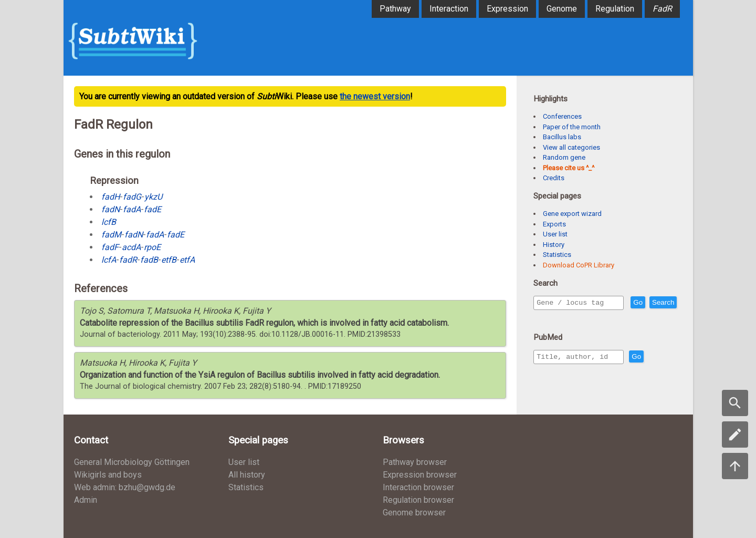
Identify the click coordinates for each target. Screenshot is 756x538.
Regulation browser (418, 500)
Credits (554, 178)
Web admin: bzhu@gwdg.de (125, 487)
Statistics (557, 255)
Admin (86, 500)
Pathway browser (415, 462)
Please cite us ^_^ (569, 168)
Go (660, 303)
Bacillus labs (562, 137)
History (554, 245)
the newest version (375, 96)
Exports (554, 224)
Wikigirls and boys (108, 475)
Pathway (395, 9)
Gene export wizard (572, 214)
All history (247, 475)
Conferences (562, 116)
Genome (562, 9)
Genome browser (414, 513)
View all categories (571, 147)
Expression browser (420, 475)
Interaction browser (418, 487)
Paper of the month (572, 127)
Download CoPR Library (579, 265)
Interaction (449, 9)
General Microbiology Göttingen (132, 462)
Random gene (564, 157)
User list (555, 234)
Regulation (615, 9)
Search (550, 318)
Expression (507, 9)
